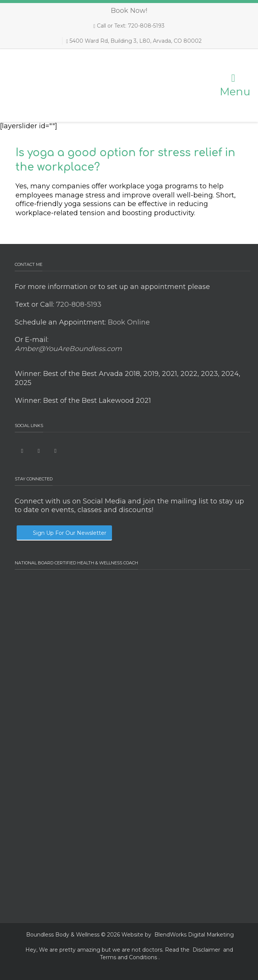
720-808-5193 (78, 304)
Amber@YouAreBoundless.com (68, 349)
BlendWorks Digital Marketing (194, 935)
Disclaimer (206, 950)
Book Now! (129, 11)
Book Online (128, 322)
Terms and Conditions (128, 957)
